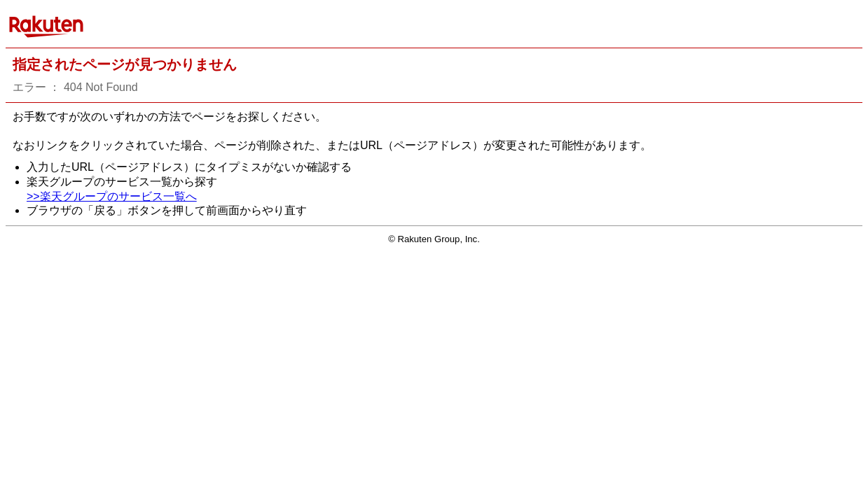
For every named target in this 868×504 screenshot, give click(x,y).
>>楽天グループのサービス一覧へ (112, 196)
